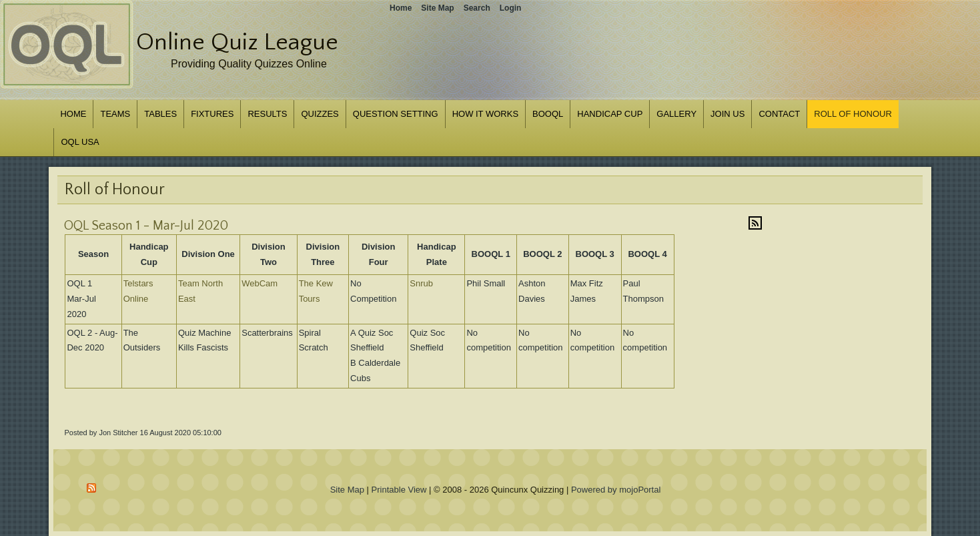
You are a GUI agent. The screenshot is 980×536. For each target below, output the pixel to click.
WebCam (260, 283)
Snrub (421, 283)
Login (511, 8)
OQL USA (80, 142)
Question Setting (396, 114)
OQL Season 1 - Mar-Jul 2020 (146, 226)
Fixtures (212, 114)
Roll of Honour (853, 114)
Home (73, 114)
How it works (485, 114)
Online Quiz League (237, 42)
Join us (727, 114)
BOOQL (548, 114)
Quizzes (320, 114)
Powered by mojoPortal (616, 490)
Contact (779, 114)
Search (477, 8)
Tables (160, 114)
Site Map (347, 490)
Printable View (399, 490)
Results (267, 114)
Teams (115, 114)
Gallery (676, 114)
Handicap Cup (610, 114)
